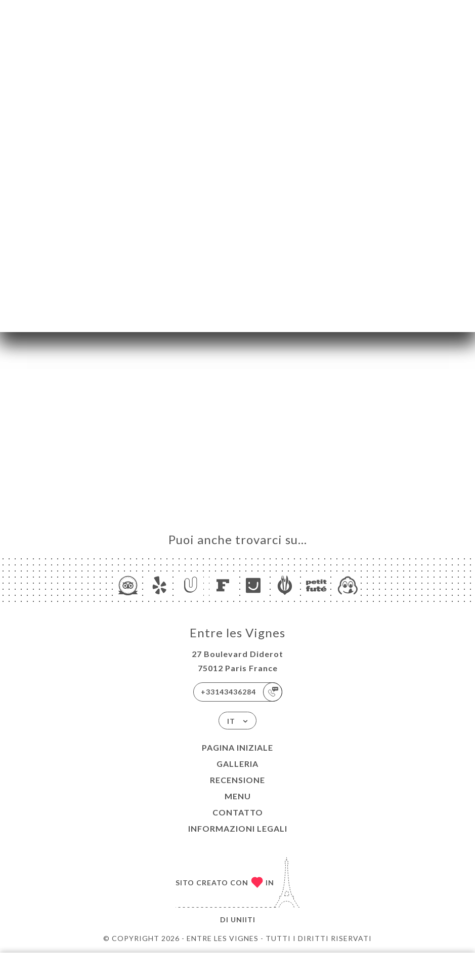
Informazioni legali (238, 828)
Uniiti (243, 920)
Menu (238, 796)
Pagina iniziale (237, 747)
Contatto (238, 812)
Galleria (237, 764)
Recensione (237, 780)
